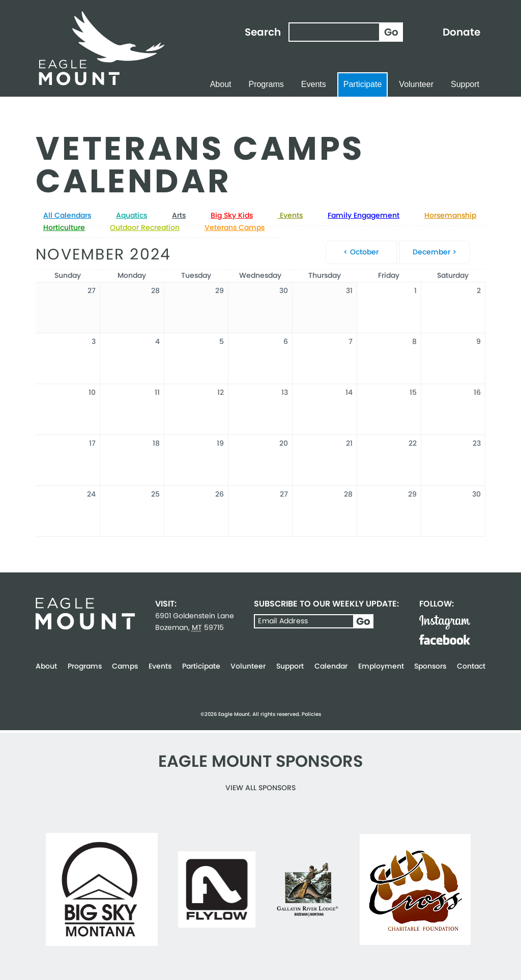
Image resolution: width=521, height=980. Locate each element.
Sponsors (430, 666)
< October (361, 252)
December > (435, 252)
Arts (179, 215)
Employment (381, 666)
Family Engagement (364, 215)
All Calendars (67, 215)
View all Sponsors (260, 788)
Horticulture (64, 227)
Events (314, 84)
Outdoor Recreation (145, 227)
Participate (363, 84)
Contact (471, 666)
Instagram (445, 622)
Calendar (331, 666)
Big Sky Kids (232, 215)
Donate (461, 32)
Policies (311, 714)
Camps (125, 666)
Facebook (445, 640)
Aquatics (132, 215)
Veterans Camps (235, 227)
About (221, 84)
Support (465, 84)
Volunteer (416, 84)
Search (263, 32)
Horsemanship (450, 215)
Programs (266, 84)
